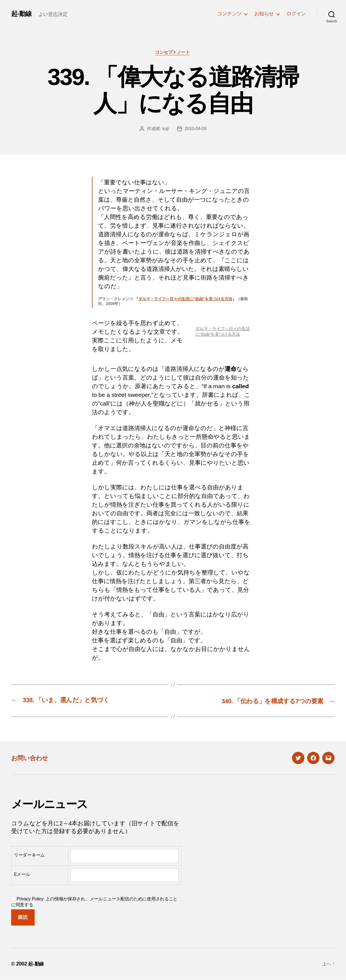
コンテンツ (229, 14)
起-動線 (22, 14)
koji (165, 129)
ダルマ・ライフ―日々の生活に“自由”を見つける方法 (185, 299)
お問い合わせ (31, 758)
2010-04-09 (195, 129)
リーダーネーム (29, 855)
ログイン (296, 14)
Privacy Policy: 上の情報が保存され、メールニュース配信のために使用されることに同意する (94, 902)
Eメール (22, 875)
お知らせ (264, 14)
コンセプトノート (173, 53)
